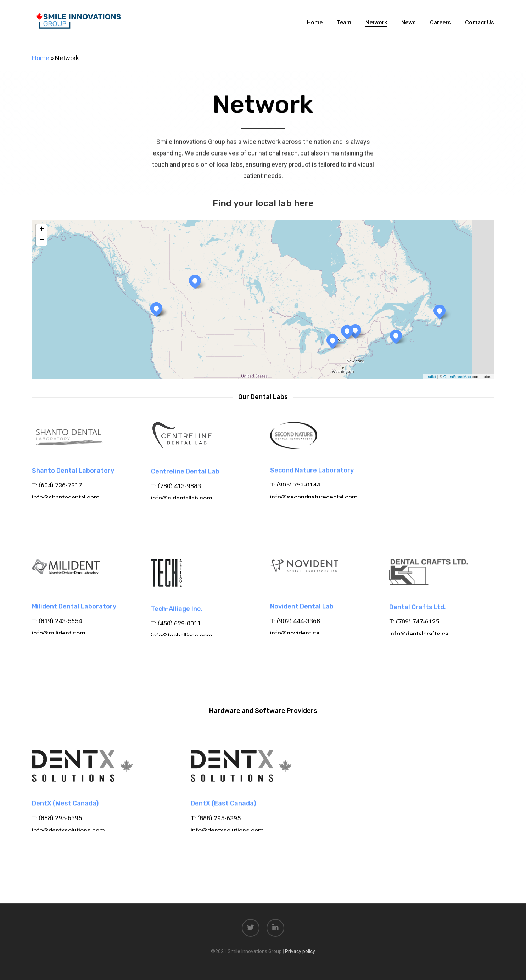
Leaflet (430, 377)
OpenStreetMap (457, 377)
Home (41, 58)
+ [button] (42, 230)
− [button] (42, 240)
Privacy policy (300, 951)
